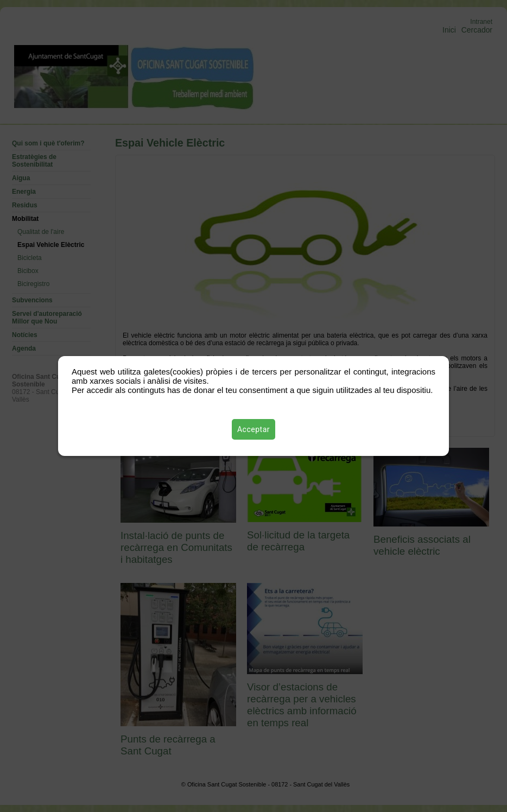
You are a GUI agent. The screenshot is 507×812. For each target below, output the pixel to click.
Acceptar (253, 429)
